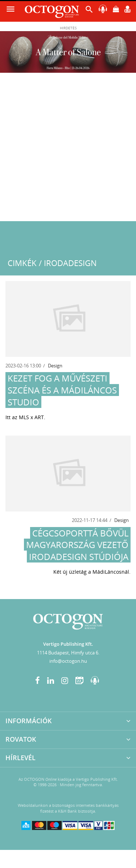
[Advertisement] (68, 150)
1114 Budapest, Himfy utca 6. (68, 653)
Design (55, 366)
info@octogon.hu (68, 661)
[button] (89, 11)
